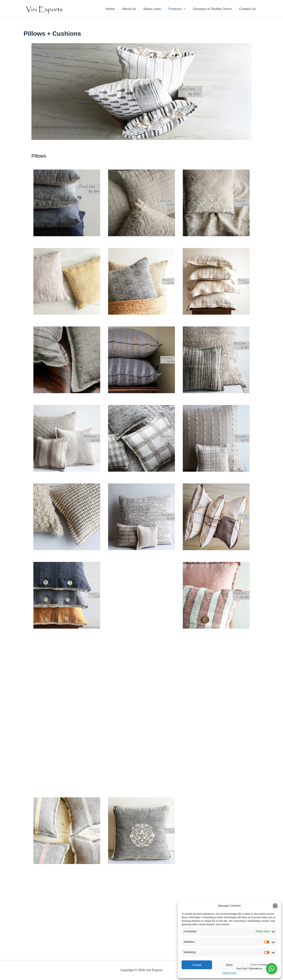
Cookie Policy (229, 973)
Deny (229, 965)
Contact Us (248, 9)
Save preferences (262, 965)
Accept (197, 965)
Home (114, 9)
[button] (275, 906)
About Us (132, 9)
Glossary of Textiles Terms (213, 9)
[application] (185, 9)
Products (179, 9)
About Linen (155, 9)
